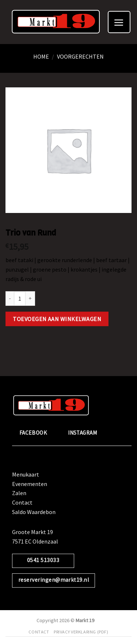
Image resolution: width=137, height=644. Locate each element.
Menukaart (26, 474)
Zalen (19, 493)
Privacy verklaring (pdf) (81, 632)
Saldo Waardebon (34, 512)
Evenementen (30, 484)
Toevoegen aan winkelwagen (57, 319)
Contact (22, 502)
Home (41, 56)
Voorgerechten (80, 56)
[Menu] (119, 22)
